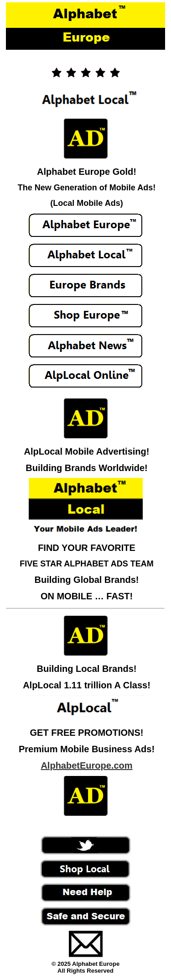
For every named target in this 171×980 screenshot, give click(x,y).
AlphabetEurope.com (86, 765)
